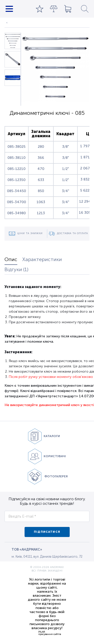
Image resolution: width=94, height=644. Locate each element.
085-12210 (17, 169)
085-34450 (17, 191)
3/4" (66, 191)
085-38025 (17, 147)
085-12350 (17, 180)
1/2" (66, 169)
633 (41, 180)
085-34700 (17, 202)
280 (41, 147)
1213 (41, 213)
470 (41, 169)
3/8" (66, 147)
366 (41, 158)
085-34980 (17, 213)
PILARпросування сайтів (50, 633)
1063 (41, 202)
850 (41, 191)
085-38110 (17, 158)
